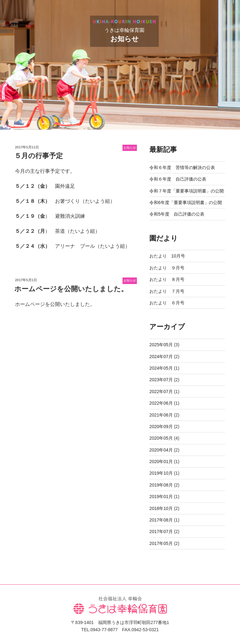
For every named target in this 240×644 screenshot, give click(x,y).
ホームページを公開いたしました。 (71, 289)
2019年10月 (161, 473)
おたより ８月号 (167, 279)
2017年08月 (161, 520)
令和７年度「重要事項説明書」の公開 (187, 191)
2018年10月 (161, 508)
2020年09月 (161, 427)
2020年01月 (161, 462)
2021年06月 (161, 415)
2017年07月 (161, 532)
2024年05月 (161, 368)
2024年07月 (161, 357)
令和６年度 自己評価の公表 (178, 179)
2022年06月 (161, 403)
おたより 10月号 (167, 256)
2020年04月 (161, 450)
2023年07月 (161, 380)
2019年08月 (161, 485)
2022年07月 (161, 392)
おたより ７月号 (167, 291)
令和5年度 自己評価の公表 (177, 214)
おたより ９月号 (167, 268)
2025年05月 (161, 345)
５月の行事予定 (39, 156)
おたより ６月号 (167, 303)
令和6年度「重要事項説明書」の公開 (186, 202)
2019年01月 (161, 497)
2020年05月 (161, 438)
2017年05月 (161, 543)
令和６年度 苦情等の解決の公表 (182, 167)
